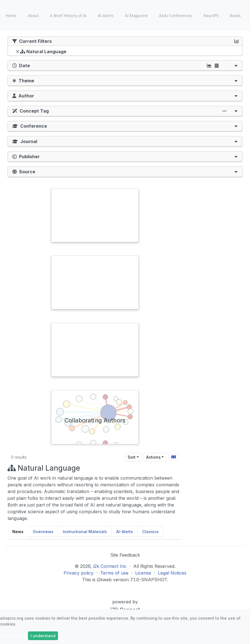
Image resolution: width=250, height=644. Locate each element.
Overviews (43, 532)
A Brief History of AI (68, 16)
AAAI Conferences (176, 16)
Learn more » (13, 636)
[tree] (125, 52)
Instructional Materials (85, 532)
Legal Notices (172, 573)
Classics (150, 532)
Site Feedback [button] (125, 555)
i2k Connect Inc (110, 566)
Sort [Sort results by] (132, 457)
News (18, 532)
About (33, 16)
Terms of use (114, 573)
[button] (236, 65)
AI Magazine (136, 16)
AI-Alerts (106, 16)
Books (235, 16)
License (143, 573)
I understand (43, 636)
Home (11, 16)
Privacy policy (79, 573)
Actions (153, 457)
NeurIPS (211, 16)
